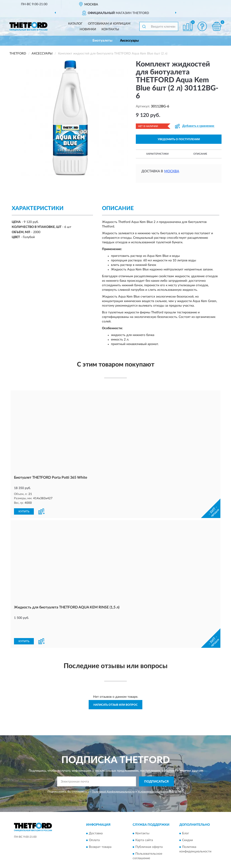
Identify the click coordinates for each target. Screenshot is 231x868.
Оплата (94, 825)
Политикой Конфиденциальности (113, 776)
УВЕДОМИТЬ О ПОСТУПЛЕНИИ (179, 139)
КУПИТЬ (24, 511)
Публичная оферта (149, 832)
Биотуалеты (102, 41)
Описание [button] (200, 154)
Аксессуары (129, 41)
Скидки (187, 825)
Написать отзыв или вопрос (115, 689)
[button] (202, 26)
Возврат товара (100, 832)
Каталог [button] (75, 24)
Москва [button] (172, 171)
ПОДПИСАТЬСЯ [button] (156, 766)
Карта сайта (144, 825)
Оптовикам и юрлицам (109, 24)
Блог (186, 818)
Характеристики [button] (157, 154)
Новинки (88, 29)
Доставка (96, 818)
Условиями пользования (153, 776)
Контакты (110, 29)
